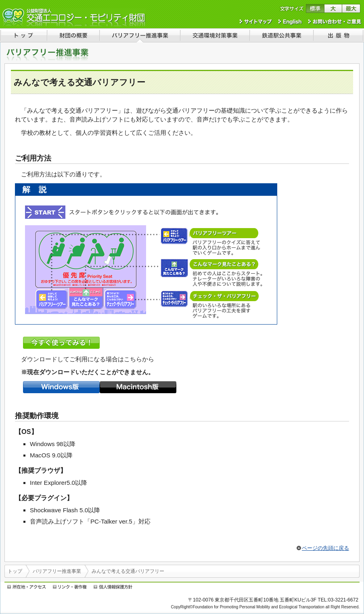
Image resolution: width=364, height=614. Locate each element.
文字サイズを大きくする (333, 8)
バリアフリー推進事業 (57, 571)
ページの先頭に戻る (325, 548)
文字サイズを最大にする (351, 8)
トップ (15, 571)
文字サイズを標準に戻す (315, 8)
